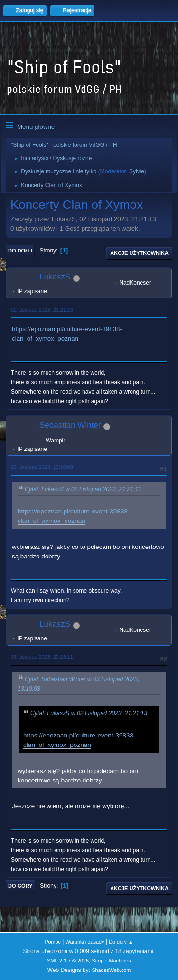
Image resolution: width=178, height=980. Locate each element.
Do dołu (20, 251)
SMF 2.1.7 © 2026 (68, 961)
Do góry (20, 886)
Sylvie (137, 171)
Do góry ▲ (121, 942)
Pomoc (53, 942)
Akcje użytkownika (139, 253)
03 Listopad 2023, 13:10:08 (42, 467)
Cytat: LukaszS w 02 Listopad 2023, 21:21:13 (83, 490)
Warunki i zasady (85, 942)
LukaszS (55, 277)
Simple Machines (112, 961)
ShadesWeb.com (111, 970)
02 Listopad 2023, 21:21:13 (42, 310)
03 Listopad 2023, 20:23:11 (42, 657)
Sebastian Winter (70, 425)
